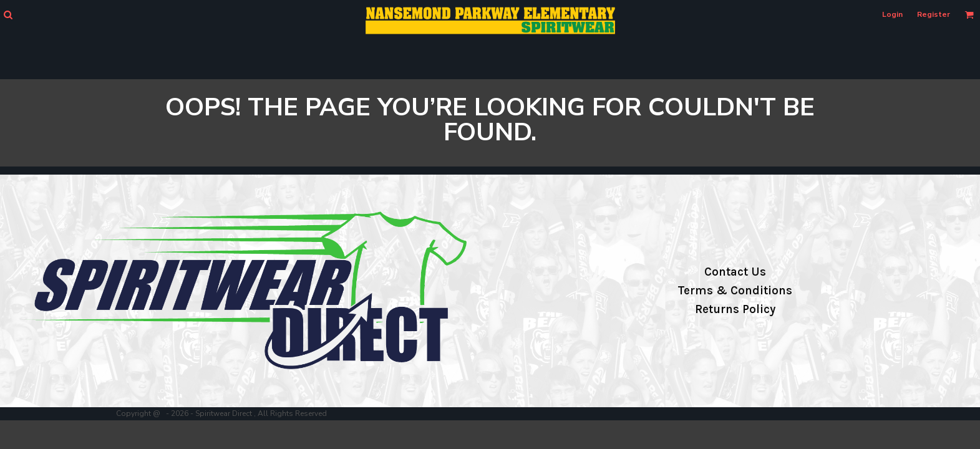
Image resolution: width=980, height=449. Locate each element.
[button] (8, 15)
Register (934, 14)
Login (892, 14)
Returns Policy (735, 309)
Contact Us (735, 272)
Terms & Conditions (735, 291)
